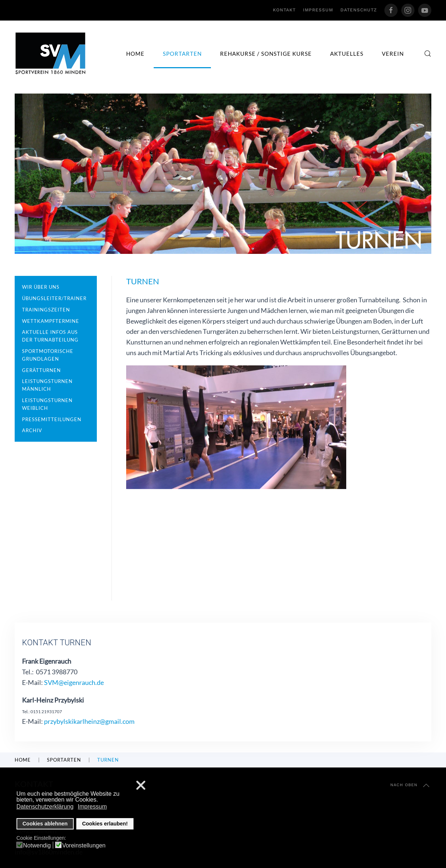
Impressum (318, 10)
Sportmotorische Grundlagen (48, 355)
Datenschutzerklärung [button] (45, 807)
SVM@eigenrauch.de (74, 682)
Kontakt (284, 10)
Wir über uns (41, 287)
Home (135, 54)
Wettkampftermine (51, 321)
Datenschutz (359, 10)
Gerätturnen (41, 370)
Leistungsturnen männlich (47, 385)
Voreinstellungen (84, 846)
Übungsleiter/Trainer (54, 298)
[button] (428, 54)
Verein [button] (393, 54)
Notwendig (37, 846)
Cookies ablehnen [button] (45, 824)
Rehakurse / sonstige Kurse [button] (266, 54)
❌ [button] (141, 786)
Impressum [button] (92, 807)
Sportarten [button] (182, 54)
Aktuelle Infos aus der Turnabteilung (50, 336)
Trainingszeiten (46, 310)
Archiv (32, 430)
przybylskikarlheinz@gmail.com (89, 721)
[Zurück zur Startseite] (51, 53)
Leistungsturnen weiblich (47, 404)
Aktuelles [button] (347, 54)
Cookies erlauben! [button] (105, 824)
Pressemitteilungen (52, 419)
